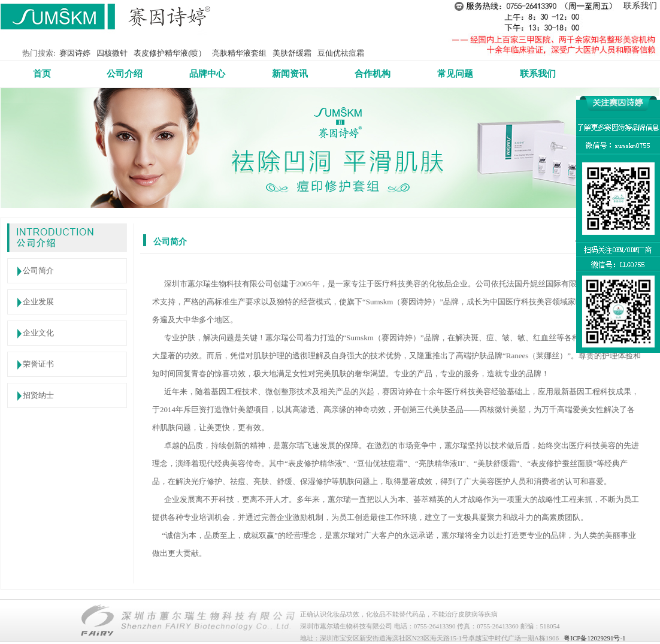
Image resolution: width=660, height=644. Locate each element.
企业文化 (38, 333)
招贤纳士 (38, 395)
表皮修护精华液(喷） (170, 53)
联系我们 (640, 6)
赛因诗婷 (75, 53)
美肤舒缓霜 (292, 53)
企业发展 (38, 302)
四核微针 (112, 53)
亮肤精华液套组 (239, 53)
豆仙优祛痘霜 (341, 53)
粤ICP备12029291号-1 (594, 638)
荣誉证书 (38, 364)
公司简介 (38, 270)
